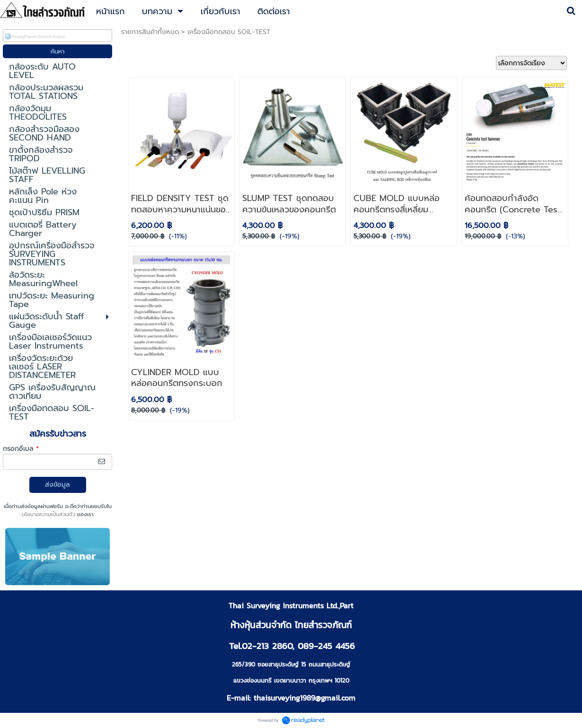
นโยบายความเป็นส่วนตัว (48, 514)
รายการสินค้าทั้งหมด (150, 32)
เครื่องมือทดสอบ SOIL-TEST (229, 32)
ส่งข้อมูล (57, 485)
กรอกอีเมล (21, 449)
